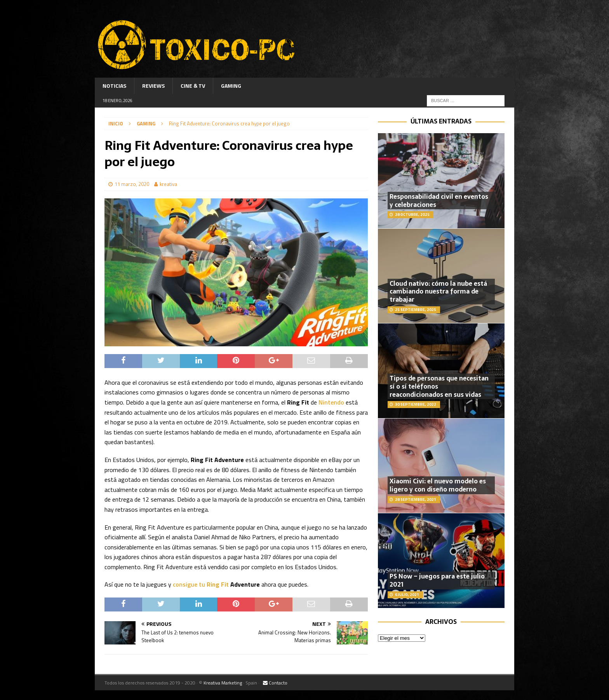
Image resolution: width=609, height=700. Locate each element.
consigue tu (201, 584)
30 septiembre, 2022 (416, 404)
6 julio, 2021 (407, 595)
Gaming (231, 86)
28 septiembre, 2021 (416, 499)
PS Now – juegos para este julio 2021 (437, 580)
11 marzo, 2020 (132, 184)
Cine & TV (193, 86)
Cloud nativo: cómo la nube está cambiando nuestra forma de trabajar (438, 292)
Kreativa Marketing (223, 683)
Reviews (153, 86)
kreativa (168, 184)
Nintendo (332, 402)
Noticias (114, 86)
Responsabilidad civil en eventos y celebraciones (439, 201)
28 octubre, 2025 (412, 215)
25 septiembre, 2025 (416, 310)
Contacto (275, 683)
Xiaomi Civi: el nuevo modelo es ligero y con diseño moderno (438, 485)
